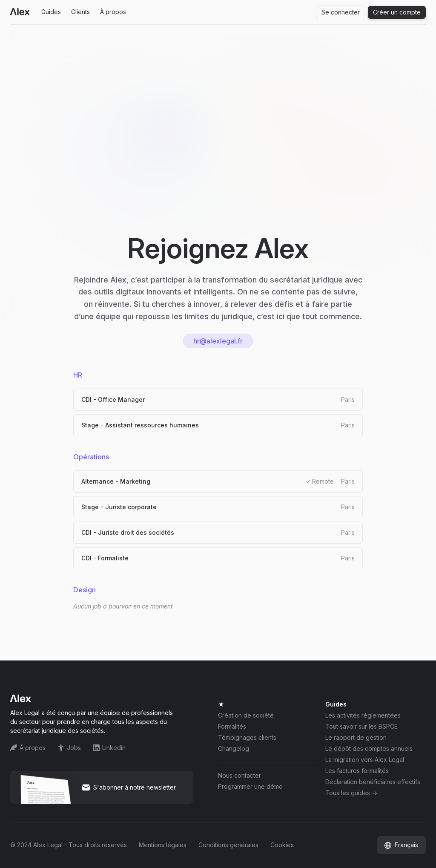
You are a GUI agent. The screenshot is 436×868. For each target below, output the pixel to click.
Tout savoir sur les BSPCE (361, 727)
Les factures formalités (357, 771)
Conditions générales (228, 845)
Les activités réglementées (363, 715)
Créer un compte (397, 12)
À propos (113, 12)
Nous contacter (240, 776)
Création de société (246, 715)
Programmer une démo (250, 787)
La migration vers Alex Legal (365, 760)
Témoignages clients (247, 738)
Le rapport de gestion (356, 738)
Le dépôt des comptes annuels (369, 749)
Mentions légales (163, 845)
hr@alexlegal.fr (218, 341)
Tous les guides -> (351, 793)
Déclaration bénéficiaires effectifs (373, 782)
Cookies (282, 845)
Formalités (232, 727)
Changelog (234, 749)
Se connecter (341, 12)
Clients (80, 12)
